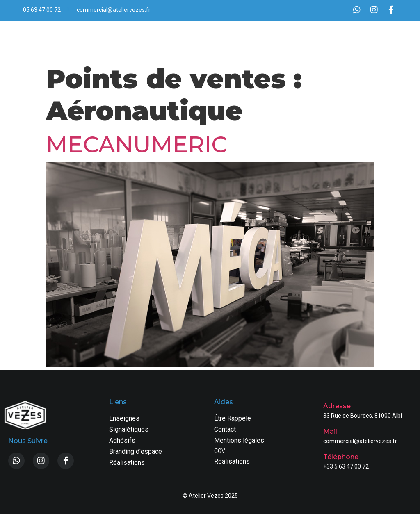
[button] (388, 40)
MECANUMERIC (137, 144)
